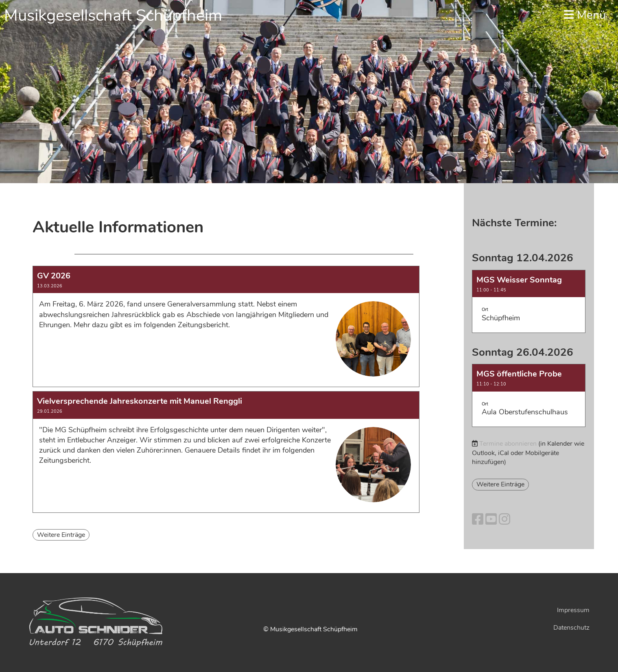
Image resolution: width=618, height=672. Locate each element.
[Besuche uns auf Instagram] (504, 520)
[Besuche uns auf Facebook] (478, 520)
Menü (585, 15)
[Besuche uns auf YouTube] (491, 520)
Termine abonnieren (508, 444)
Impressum (573, 610)
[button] (529, 301)
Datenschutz (571, 628)
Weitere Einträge (61, 535)
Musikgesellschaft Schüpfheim (113, 15)
